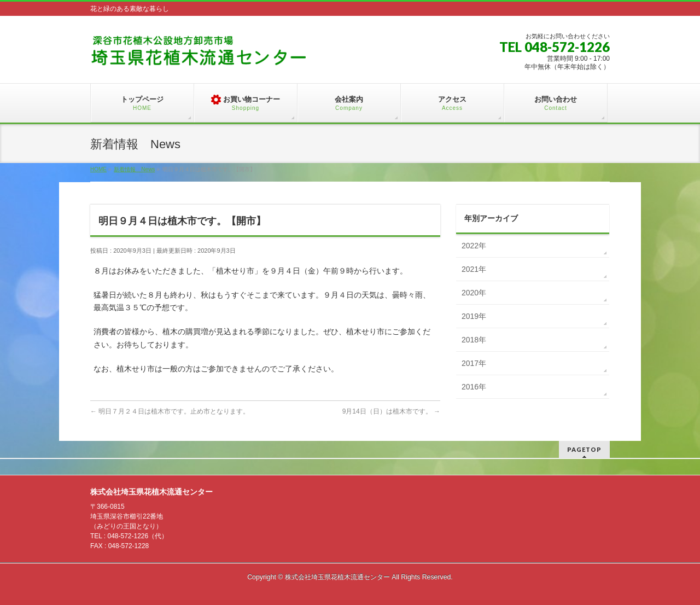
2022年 (474, 246)
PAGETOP (584, 449)
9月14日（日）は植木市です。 (391, 411)
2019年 (474, 316)
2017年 (474, 363)
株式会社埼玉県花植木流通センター (337, 577)
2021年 (474, 269)
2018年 (474, 340)
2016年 (474, 387)
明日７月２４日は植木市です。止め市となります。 (170, 411)
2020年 (474, 293)
